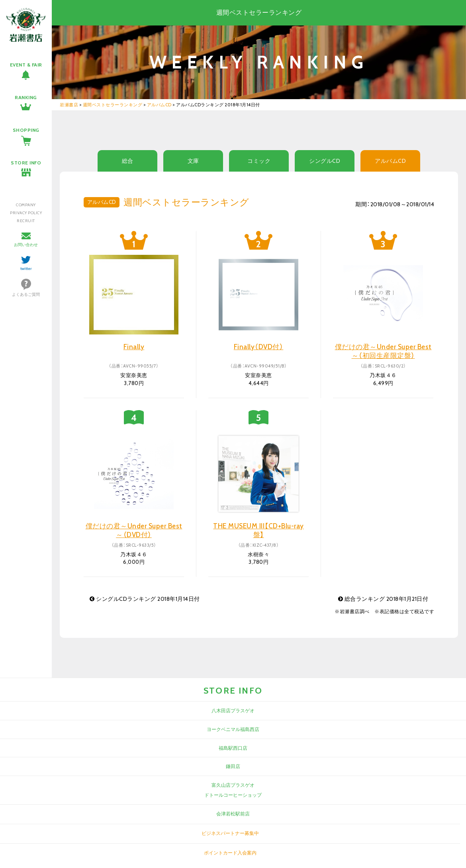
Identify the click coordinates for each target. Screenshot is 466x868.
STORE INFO (26, 163)
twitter (26, 269)
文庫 (193, 161)
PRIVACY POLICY (26, 213)
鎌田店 (233, 766)
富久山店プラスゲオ (233, 785)
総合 (128, 161)
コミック (259, 161)
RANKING (26, 97)
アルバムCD (390, 161)
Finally (134, 347)
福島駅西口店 (233, 748)
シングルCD (325, 161)
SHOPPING (26, 130)
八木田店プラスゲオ (233, 711)
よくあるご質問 (26, 294)
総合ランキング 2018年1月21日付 (383, 599)
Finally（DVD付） (259, 347)
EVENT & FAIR (26, 65)
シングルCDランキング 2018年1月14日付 (145, 599)
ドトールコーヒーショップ (233, 795)
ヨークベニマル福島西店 (233, 729)
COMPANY (26, 205)
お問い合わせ (26, 245)
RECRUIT (26, 221)
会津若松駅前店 (233, 814)
